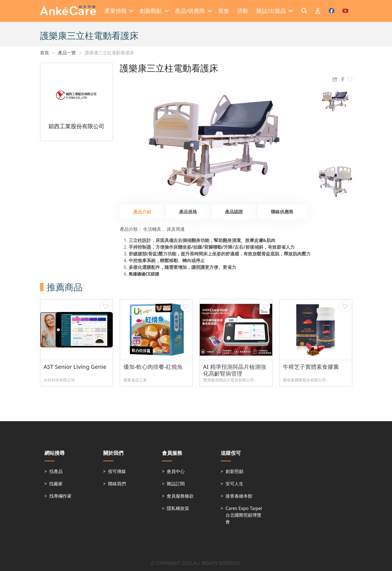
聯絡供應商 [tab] (282, 212)
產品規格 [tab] (188, 212)
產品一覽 (67, 53)
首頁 (44, 53)
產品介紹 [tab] (142, 212)
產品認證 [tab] (234, 212)
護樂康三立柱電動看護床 (109, 53)
